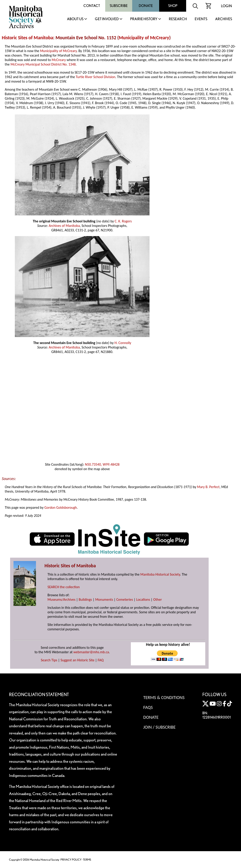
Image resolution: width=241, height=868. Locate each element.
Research (178, 19)
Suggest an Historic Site (77, 660)
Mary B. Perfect (208, 487)
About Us (75, 19)
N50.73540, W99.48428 (102, 464)
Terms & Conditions (164, 697)
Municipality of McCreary (144, 38)
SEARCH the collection (64, 587)
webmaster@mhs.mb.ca (91, 652)
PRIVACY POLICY (71, 860)
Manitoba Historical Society (160, 574)
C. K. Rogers (123, 221)
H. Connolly (123, 343)
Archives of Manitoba (64, 226)
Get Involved (107, 19)
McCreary (59, 60)
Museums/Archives (61, 599)
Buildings (85, 599)
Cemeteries (125, 599)
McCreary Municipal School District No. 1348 (43, 64)
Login (226, 6)
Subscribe (119, 6)
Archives (224, 19)
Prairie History (144, 19)
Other (158, 599)
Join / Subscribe (159, 727)
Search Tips (49, 660)
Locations (143, 599)
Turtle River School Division (96, 77)
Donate (146, 6)
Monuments (104, 599)
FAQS (148, 707)
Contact (92, 6)
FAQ (100, 660)
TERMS (87, 860)
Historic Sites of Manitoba (27, 38)
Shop (173, 6)
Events (201, 19)
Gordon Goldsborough (61, 507)
